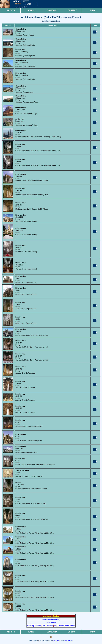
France (38, 626)
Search (31, 10)
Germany (31, 626)
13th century (51, 623)
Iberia (67, 626)
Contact (72, 10)
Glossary (52, 10)
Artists (11, 10)
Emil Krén (57, 641)
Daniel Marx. (69, 641)
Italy (56, 626)
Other (73, 626)
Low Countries (47, 626)
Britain (61, 626)
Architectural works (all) (51, 619)
